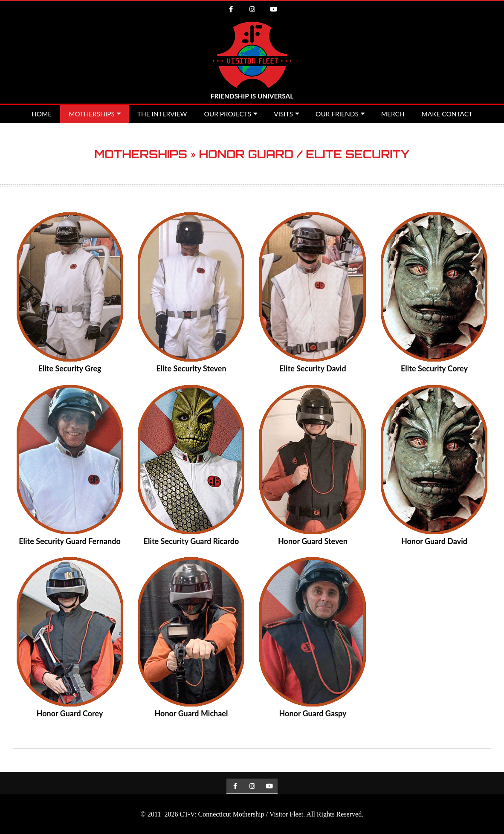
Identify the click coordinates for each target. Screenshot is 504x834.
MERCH (393, 114)
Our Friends (337, 114)
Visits (283, 114)
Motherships (92, 114)
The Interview (162, 114)
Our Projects (228, 114)
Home (42, 114)
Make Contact (447, 114)
